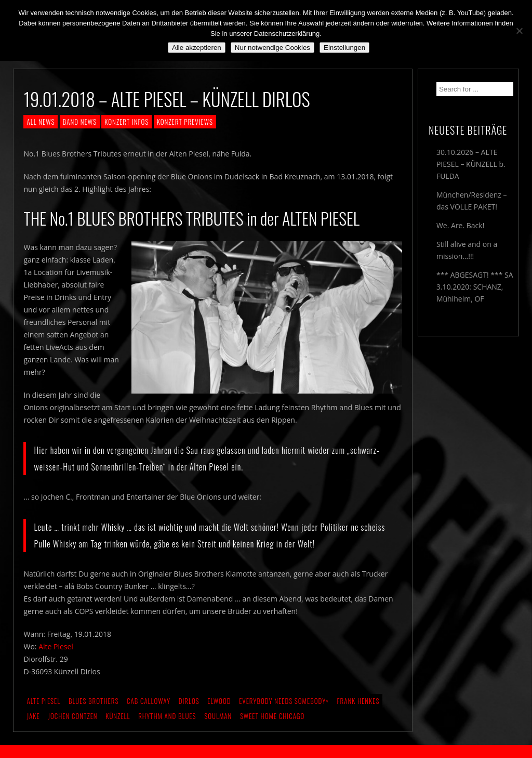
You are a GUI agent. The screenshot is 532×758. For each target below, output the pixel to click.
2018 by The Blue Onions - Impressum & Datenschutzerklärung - (266, 752)
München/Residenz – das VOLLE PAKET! (472, 201)
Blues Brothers (94, 701)
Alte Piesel (56, 646)
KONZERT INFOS (127, 122)
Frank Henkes (358, 701)
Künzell (118, 716)
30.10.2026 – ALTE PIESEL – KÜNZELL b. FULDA (471, 164)
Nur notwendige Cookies (272, 48)
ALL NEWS (41, 122)
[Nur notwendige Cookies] (519, 31)
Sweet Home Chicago (272, 716)
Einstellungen (344, 48)
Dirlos (189, 701)
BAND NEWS (80, 122)
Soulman (218, 716)
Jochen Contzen (72, 716)
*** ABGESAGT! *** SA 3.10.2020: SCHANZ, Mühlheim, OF (475, 287)
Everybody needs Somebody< (284, 701)
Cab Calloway (149, 701)
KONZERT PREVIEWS (185, 122)
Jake (33, 716)
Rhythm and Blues (167, 716)
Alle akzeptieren (197, 48)
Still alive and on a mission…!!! (467, 250)
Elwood (219, 701)
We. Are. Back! (460, 225)
